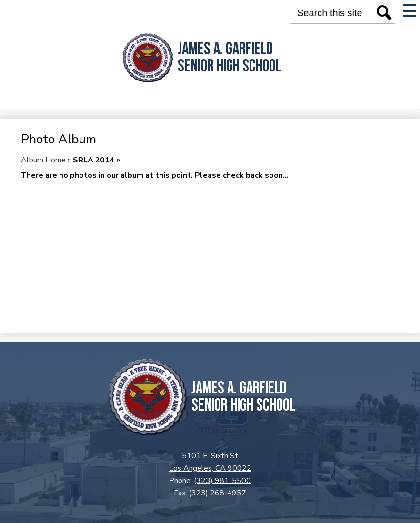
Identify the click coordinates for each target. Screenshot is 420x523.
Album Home (43, 160)
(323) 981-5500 (222, 481)
